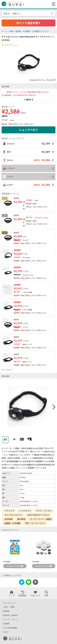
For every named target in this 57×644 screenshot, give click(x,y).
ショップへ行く (29, 130)
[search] (52, 13)
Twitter (5, 632)
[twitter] (22, 583)
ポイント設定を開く (29, 23)
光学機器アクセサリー (41, 31)
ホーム (4, 31)
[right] (54, 407)
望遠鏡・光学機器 (12, 523)
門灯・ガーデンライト (35, 523)
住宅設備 (8, 519)
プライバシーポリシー (11, 619)
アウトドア (9, 511)
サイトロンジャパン (13, 515)
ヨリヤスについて (9, 603)
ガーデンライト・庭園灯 (41, 519)
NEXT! (12, 120)
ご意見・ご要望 (9, 607)
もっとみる (7, 370)
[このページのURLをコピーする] (35, 582)
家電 (11, 31)
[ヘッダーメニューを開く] (53, 4)
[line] (29, 583)
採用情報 (6, 611)
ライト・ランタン (44, 511)
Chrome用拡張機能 (10, 628)
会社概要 (6, 624)
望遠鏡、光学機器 (23, 31)
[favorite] (53, 37)
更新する (29, 100)
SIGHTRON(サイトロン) (38, 515)
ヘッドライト (25, 511)
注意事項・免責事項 (10, 615)
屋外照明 (21, 519)
